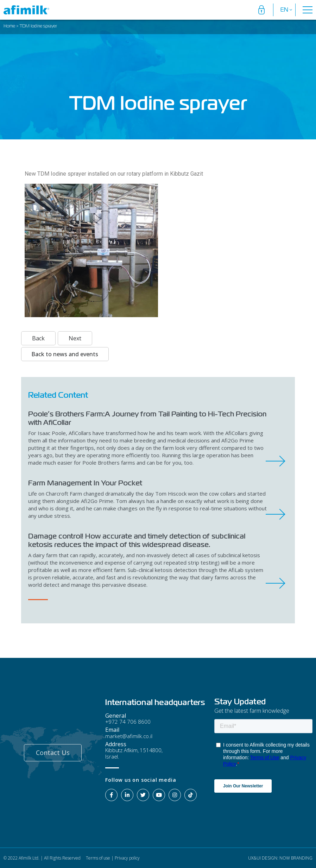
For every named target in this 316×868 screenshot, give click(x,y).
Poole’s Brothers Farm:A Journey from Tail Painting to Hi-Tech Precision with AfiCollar (147, 418)
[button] (53, 753)
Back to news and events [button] (65, 354)
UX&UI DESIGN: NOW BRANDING (280, 858)
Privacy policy (127, 858)
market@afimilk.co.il (129, 736)
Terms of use (97, 858)
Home (9, 26)
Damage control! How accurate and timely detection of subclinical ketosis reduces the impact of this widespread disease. (137, 540)
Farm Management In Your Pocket (85, 483)
